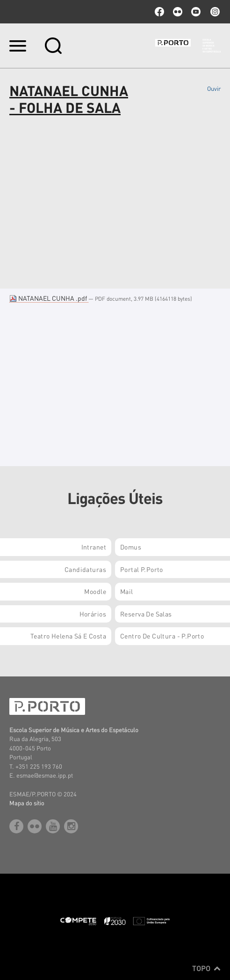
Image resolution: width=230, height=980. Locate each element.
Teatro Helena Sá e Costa (68, 636)
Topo (206, 968)
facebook (159, 12)
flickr (178, 12)
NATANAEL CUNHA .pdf (49, 298)
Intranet (94, 547)
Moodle (95, 591)
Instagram (214, 12)
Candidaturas (85, 569)
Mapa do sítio (27, 803)
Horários (93, 614)
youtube (196, 12)
